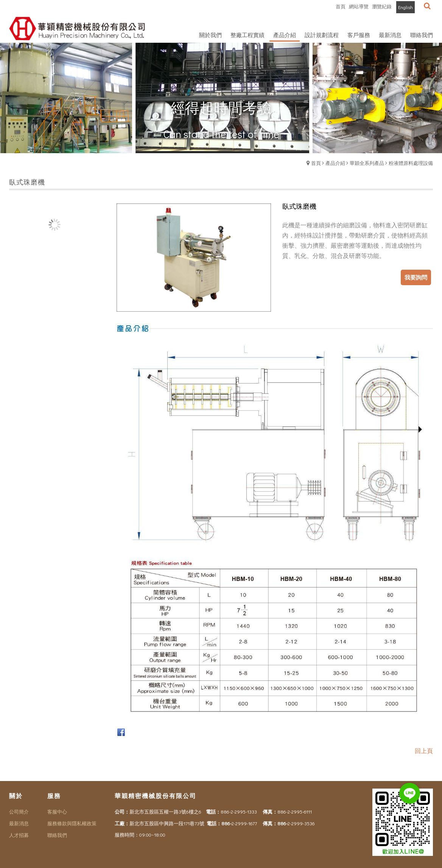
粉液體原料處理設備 (411, 163)
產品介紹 (335, 163)
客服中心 (57, 811)
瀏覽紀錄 (382, 6)
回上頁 (424, 751)
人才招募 (19, 835)
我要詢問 (416, 277)
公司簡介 (19, 811)
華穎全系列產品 (367, 163)
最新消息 (19, 823)
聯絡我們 (57, 835)
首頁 (316, 163)
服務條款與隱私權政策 (72, 823)
